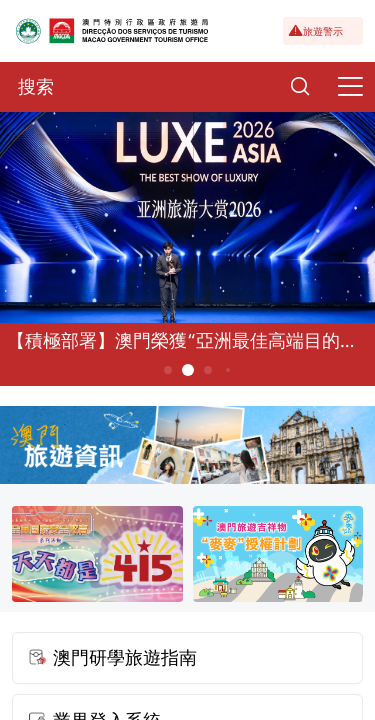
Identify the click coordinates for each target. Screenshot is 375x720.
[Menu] (350, 87)
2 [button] (187, 370)
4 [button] (227, 370)
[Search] (300, 87)
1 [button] (167, 370)
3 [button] (207, 370)
